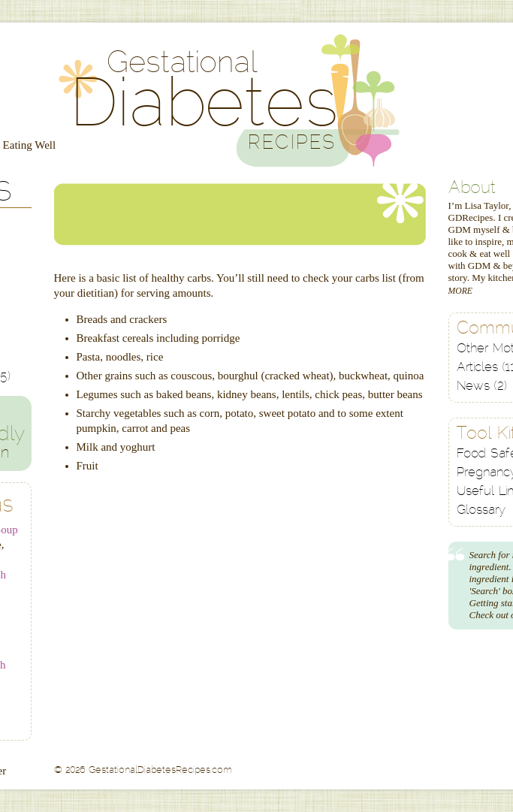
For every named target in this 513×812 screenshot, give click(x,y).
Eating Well (30, 145)
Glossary (481, 510)
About (472, 189)
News (482, 386)
